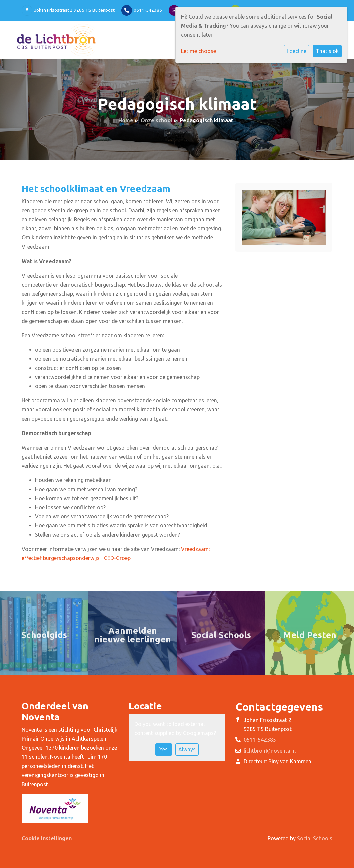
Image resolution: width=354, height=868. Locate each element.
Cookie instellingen (47, 838)
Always (187, 749)
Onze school (156, 120)
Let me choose (199, 51)
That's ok (327, 51)
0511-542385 (148, 10)
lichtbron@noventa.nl (270, 751)
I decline (296, 51)
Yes (163, 749)
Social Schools (315, 838)
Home (126, 120)
